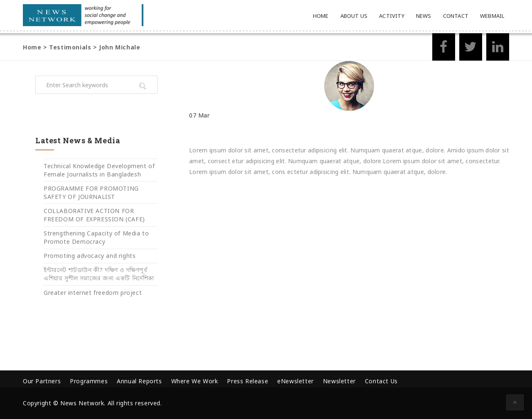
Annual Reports (139, 381)
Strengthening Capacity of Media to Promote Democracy (96, 237)
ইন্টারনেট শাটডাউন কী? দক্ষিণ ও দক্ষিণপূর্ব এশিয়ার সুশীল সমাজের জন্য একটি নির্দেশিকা (99, 274)
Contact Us (381, 381)
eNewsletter (296, 381)
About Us (354, 16)
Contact (456, 16)
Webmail (492, 16)
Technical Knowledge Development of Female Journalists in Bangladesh (99, 170)
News (424, 16)
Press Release (248, 381)
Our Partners (42, 381)
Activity (392, 16)
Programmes (89, 381)
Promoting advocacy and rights (90, 256)
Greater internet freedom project (93, 293)
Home (321, 16)
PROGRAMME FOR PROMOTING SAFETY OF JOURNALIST (91, 192)
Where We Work (195, 381)
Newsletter (339, 381)
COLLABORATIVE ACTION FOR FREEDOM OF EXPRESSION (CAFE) (94, 215)
